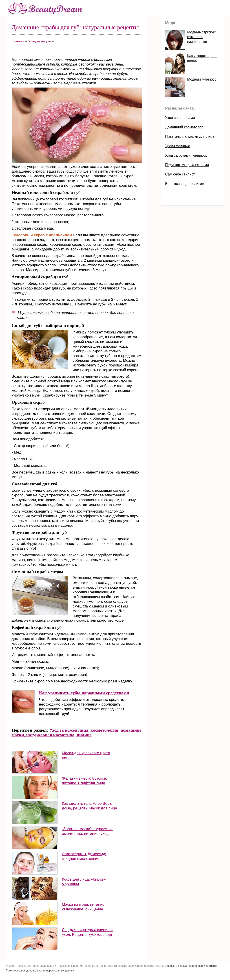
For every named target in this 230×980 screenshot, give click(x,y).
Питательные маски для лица (190, 137)
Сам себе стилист (180, 174)
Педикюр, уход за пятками (187, 165)
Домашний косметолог (184, 127)
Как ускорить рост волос (202, 58)
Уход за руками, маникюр (186, 155)
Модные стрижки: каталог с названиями (202, 37)
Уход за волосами (180, 118)
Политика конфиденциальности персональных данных (40, 971)
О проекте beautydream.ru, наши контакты (191, 966)
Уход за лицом (40, 41)
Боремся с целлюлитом (185, 184)
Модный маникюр (202, 79)
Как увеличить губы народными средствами (84, 693)
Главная (19, 41)
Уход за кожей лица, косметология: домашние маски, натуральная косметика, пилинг (77, 732)
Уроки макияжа (178, 146)
